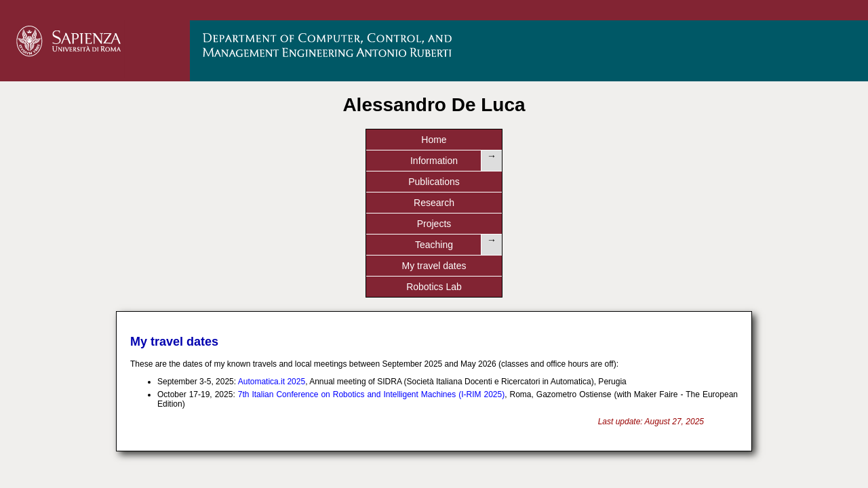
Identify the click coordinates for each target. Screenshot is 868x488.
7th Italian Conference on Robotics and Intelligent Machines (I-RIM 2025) (371, 247)
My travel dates (655, 140)
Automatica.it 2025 (272, 235)
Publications (302, 140)
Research (390, 140)
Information (214, 140)
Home (125, 140)
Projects (478, 140)
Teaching (566, 140)
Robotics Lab (743, 140)
